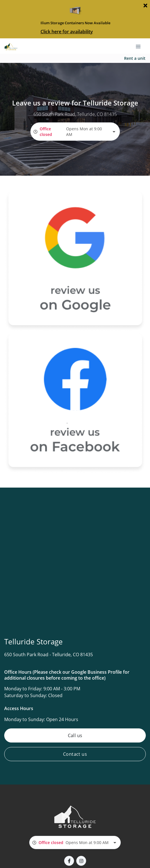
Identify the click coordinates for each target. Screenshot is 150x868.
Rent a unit (135, 58)
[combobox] (75, 132)
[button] (69, 861)
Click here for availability (67, 32)
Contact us (75, 754)
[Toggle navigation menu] (140, 46)
